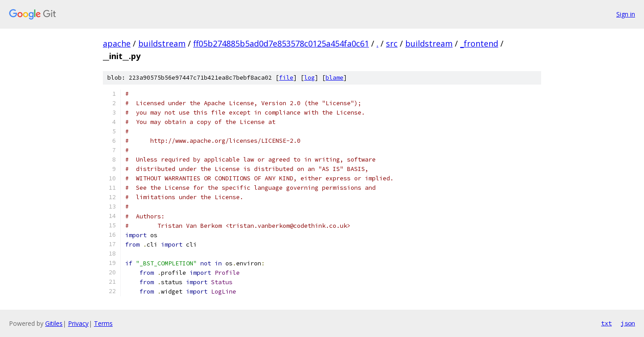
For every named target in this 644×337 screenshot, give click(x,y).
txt (606, 323)
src (392, 43)
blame (335, 78)
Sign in (626, 14)
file (286, 78)
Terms (103, 323)
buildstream (162, 43)
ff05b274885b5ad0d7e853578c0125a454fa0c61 (281, 43)
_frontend (479, 43)
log (309, 78)
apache (117, 43)
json (628, 323)
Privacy (78, 323)
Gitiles (54, 323)
